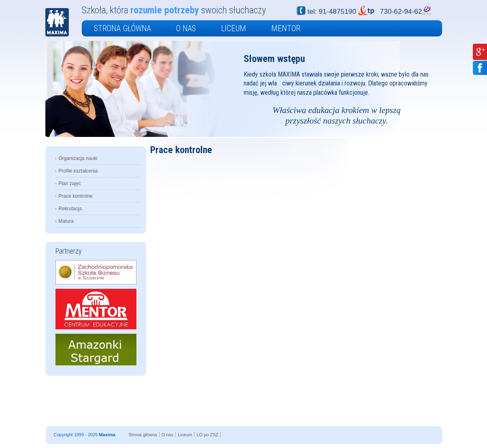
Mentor (286, 28)
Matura (66, 221)
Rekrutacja (70, 209)
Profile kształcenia (78, 171)
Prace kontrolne (76, 196)
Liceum (234, 28)
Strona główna (122, 28)
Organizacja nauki (78, 158)
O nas (186, 28)
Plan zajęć (70, 183)
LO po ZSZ (208, 435)
